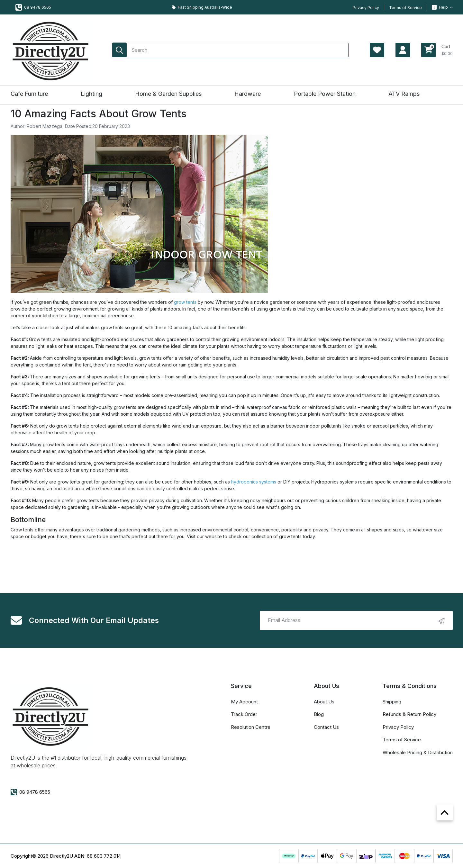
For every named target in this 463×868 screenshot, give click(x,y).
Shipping (392, 702)
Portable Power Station (325, 94)
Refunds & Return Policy (409, 714)
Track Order (244, 714)
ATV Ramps (404, 94)
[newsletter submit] (441, 620)
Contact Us (326, 727)
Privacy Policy (366, 8)
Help (442, 7)
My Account (244, 702)
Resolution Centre (251, 727)
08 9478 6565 (33, 7)
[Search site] (119, 50)
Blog (319, 714)
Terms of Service (405, 8)
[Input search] (230, 50)
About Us (324, 702)
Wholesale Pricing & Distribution (418, 752)
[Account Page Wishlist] (377, 50)
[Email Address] (356, 620)
